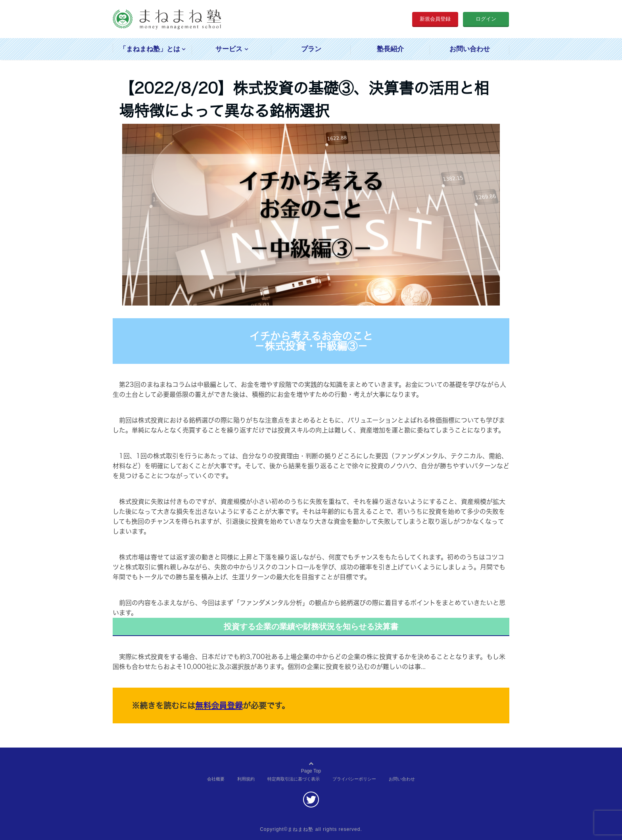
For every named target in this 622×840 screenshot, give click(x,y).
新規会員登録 (435, 19)
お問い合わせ (470, 49)
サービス (229, 49)
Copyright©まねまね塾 (287, 829)
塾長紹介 (390, 49)
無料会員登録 (219, 705)
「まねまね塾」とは (150, 49)
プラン (311, 49)
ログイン (486, 19)
